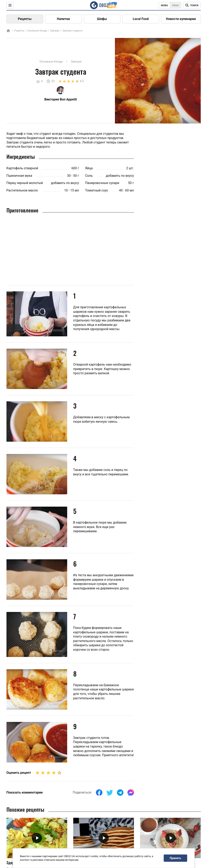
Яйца (89, 168)
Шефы (102, 19)
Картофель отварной (22, 168)
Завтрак (55, 31)
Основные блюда (37, 31)
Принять (175, 858)
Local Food (141, 19)
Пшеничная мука (19, 176)
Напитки (63, 19)
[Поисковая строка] (192, 5)
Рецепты (25, 19)
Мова (164, 5)
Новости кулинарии (181, 19)
